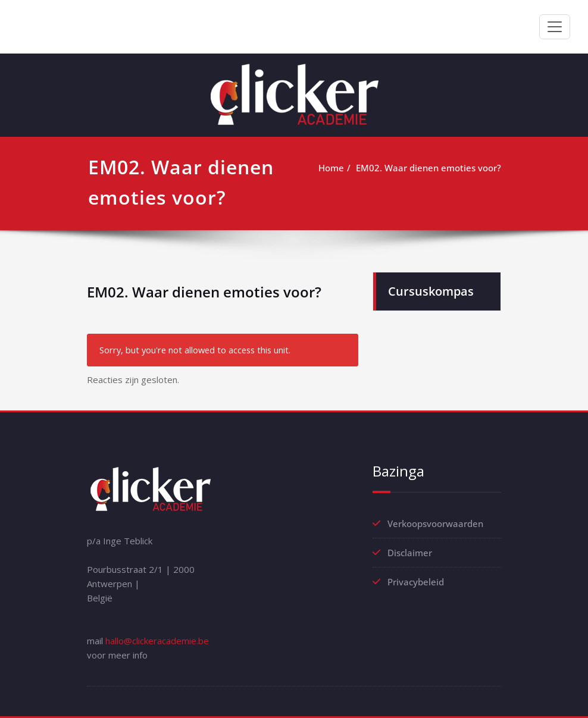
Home (331, 168)
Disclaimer (410, 553)
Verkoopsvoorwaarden (435, 523)
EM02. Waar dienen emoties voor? (429, 168)
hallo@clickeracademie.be (157, 641)
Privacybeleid (416, 582)
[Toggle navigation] (555, 27)
